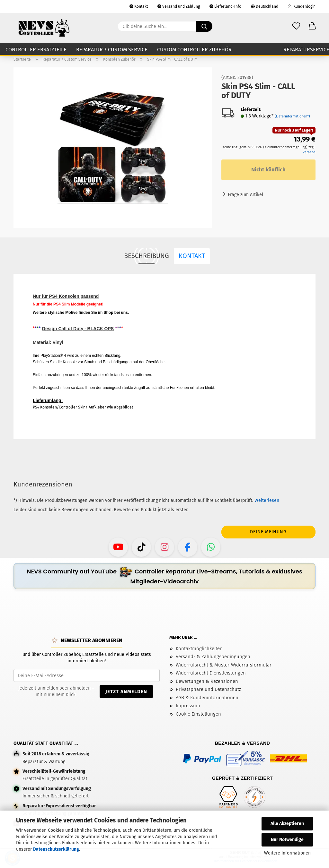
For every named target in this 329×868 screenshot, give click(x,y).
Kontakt (139, 6)
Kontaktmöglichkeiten (199, 649)
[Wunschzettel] (296, 26)
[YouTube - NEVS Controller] (118, 547)
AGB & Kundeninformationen (207, 698)
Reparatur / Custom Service (112, 50)
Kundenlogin (302, 6)
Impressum (188, 706)
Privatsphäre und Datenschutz (208, 689)
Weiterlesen (267, 500)
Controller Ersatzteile (36, 50)
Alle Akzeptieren (287, 824)
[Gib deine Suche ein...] (204, 26)
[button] (312, 26)
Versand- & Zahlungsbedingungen (213, 657)
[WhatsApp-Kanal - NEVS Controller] (211, 547)
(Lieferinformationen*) (292, 116)
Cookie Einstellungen (198, 714)
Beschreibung (147, 256)
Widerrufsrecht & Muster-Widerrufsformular (224, 665)
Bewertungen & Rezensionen (207, 681)
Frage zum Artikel (245, 195)
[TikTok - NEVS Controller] (141, 547)
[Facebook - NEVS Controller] (188, 547)
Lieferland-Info (225, 6)
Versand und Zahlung (179, 6)
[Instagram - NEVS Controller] (164, 547)
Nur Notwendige (287, 840)
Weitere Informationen (287, 853)
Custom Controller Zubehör (194, 50)
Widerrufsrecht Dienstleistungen (211, 673)
